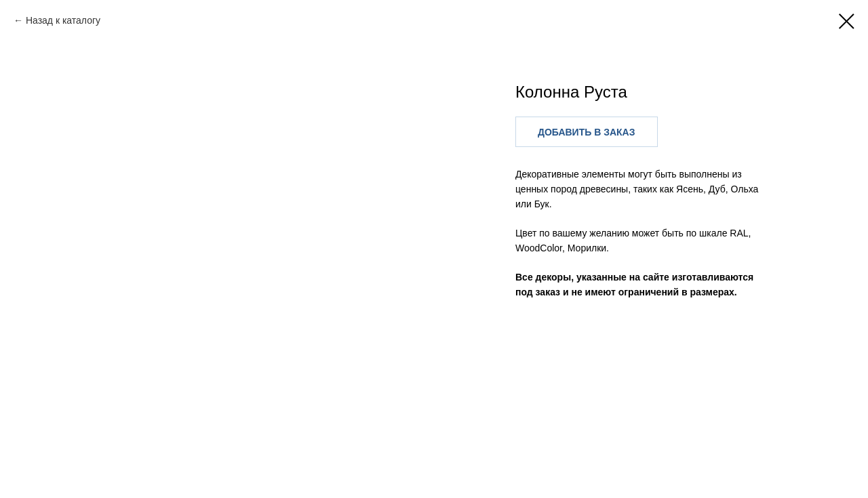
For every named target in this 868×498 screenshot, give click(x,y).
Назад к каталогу (63, 20)
